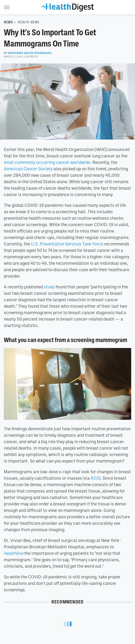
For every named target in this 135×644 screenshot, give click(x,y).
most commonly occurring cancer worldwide (47, 162)
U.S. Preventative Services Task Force (67, 244)
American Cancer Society (28, 169)
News (8, 22)
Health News (29, 22)
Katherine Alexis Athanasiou (30, 53)
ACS (95, 478)
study (49, 287)
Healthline (14, 553)
